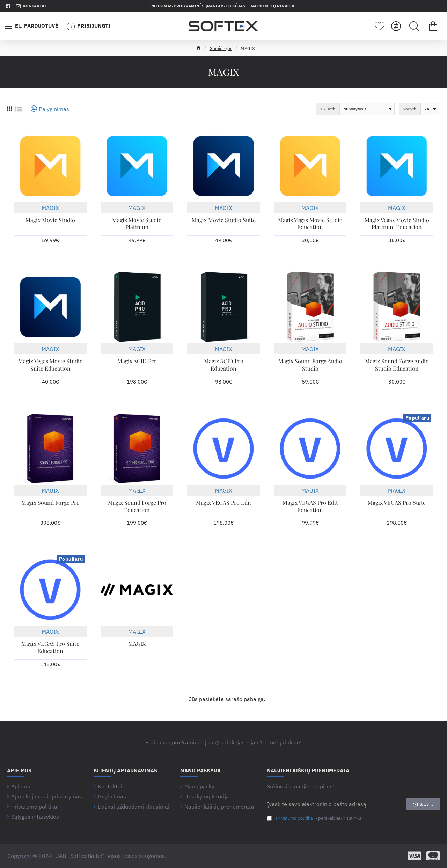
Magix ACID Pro (137, 361)
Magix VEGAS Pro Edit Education (310, 506)
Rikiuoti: (327, 109)
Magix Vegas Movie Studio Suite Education (50, 365)
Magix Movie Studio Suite (224, 220)
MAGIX (50, 208)
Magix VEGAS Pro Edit (224, 503)
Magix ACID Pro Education (224, 365)
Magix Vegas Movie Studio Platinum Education (397, 224)
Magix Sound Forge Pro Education (137, 506)
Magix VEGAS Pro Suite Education (50, 647)
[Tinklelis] (9, 109)
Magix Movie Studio (50, 220)
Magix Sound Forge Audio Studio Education (397, 365)
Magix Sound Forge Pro (50, 503)
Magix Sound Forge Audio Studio (310, 365)
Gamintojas (221, 48)
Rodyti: (409, 109)
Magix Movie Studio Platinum (137, 224)
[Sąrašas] (19, 109)
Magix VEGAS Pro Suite (397, 503)
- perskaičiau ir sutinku (314, 818)
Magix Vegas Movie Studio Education (310, 224)
